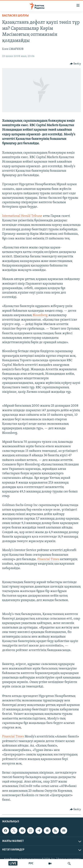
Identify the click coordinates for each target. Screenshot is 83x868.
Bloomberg (40, 315)
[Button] (75, 64)
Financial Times (48, 559)
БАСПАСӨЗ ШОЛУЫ (15, 16)
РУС (31, 864)
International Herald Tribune (23, 216)
